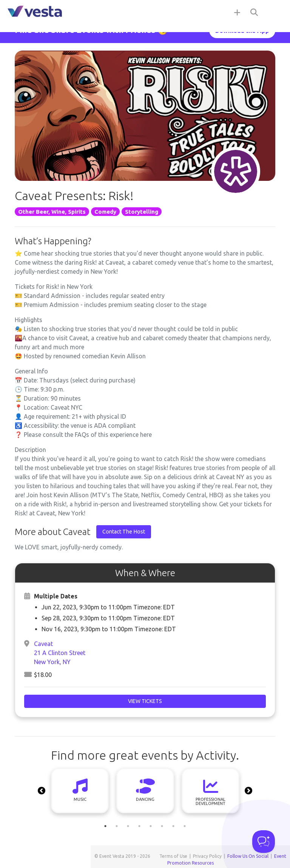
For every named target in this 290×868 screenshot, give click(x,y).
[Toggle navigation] (275, 12)
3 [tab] (128, 826)
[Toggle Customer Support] (264, 842)
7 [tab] (173, 826)
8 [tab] (185, 826)
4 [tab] (139, 826)
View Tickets (145, 701)
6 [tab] (162, 826)
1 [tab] (105, 826)
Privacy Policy (207, 856)
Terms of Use (173, 856)
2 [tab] (117, 826)
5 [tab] (151, 826)
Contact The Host (124, 532)
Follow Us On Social (248, 856)
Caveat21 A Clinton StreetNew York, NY (60, 653)
